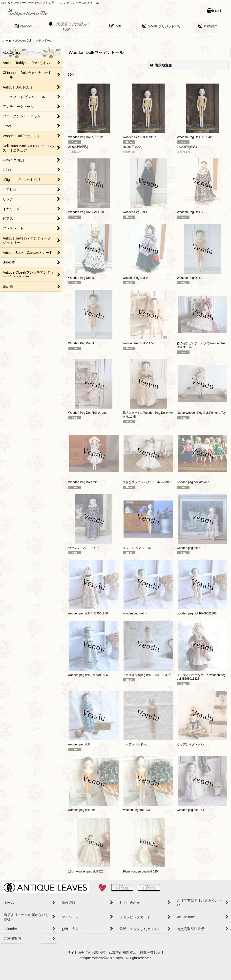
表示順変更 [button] (161, 65)
